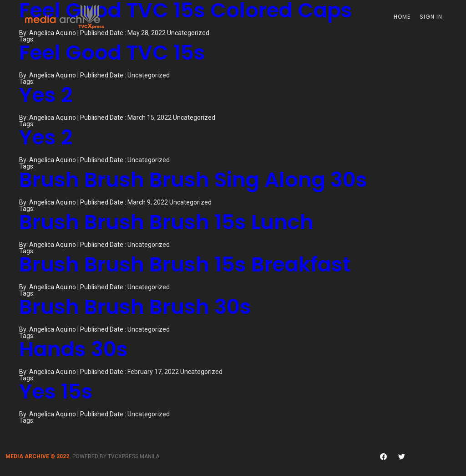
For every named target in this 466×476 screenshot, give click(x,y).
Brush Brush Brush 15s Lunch (166, 222)
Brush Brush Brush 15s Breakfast (185, 264)
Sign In (431, 17)
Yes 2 (46, 95)
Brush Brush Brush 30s (135, 307)
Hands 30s (73, 349)
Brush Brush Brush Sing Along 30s (193, 180)
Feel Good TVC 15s (112, 53)
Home (402, 17)
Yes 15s (56, 392)
